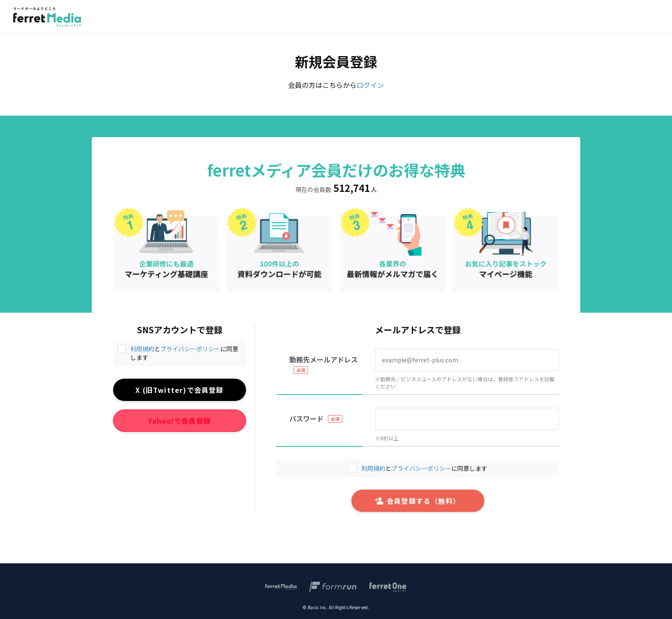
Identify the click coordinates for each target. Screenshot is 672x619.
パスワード (306, 419)
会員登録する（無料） (418, 501)
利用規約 (142, 349)
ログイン (370, 85)
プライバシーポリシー (190, 349)
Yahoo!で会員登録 (180, 421)
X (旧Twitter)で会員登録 (179, 390)
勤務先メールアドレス (324, 359)
